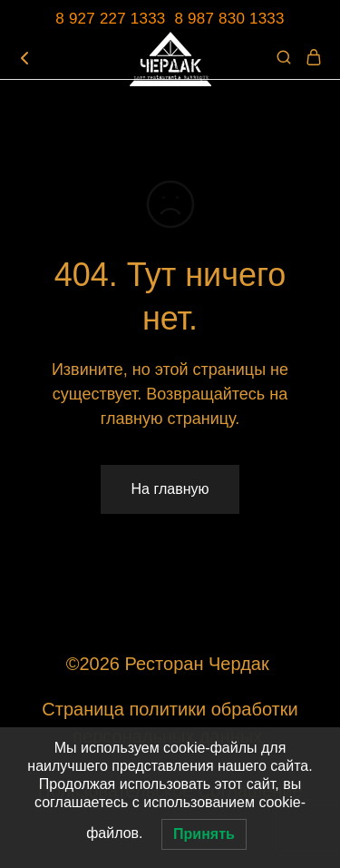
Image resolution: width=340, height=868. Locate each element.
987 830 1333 (236, 19)
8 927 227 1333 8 (121, 19)
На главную (170, 489)
